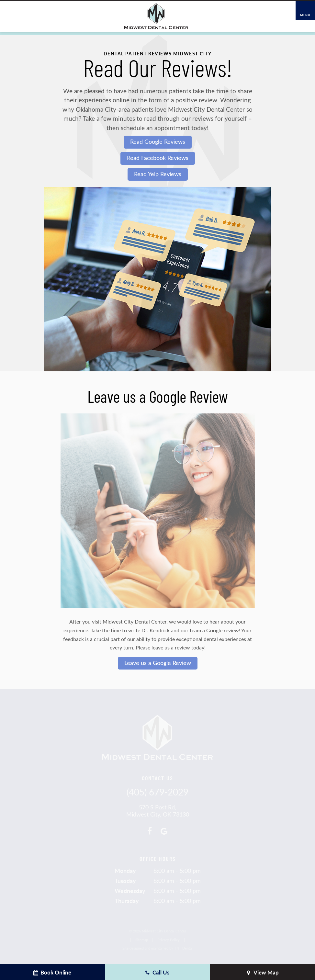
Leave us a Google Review (158, 663)
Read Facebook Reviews (158, 158)
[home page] (156, 16)
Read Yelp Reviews (158, 174)
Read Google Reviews (158, 141)
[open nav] (305, 11)
